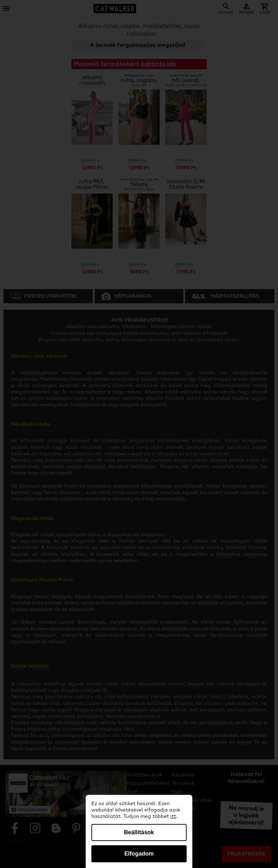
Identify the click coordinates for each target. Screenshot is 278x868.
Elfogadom (139, 854)
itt (173, 817)
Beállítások (139, 832)
